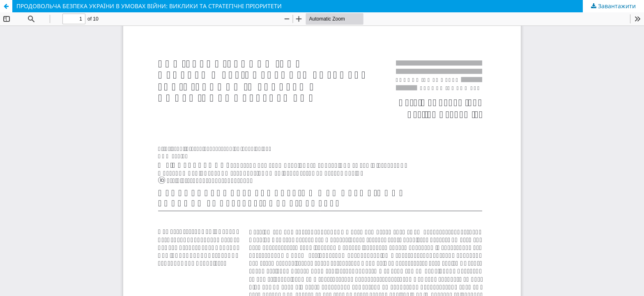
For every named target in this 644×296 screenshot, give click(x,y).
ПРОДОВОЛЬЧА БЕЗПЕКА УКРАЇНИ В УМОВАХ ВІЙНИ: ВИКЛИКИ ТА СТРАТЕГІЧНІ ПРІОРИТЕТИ (149, 6)
